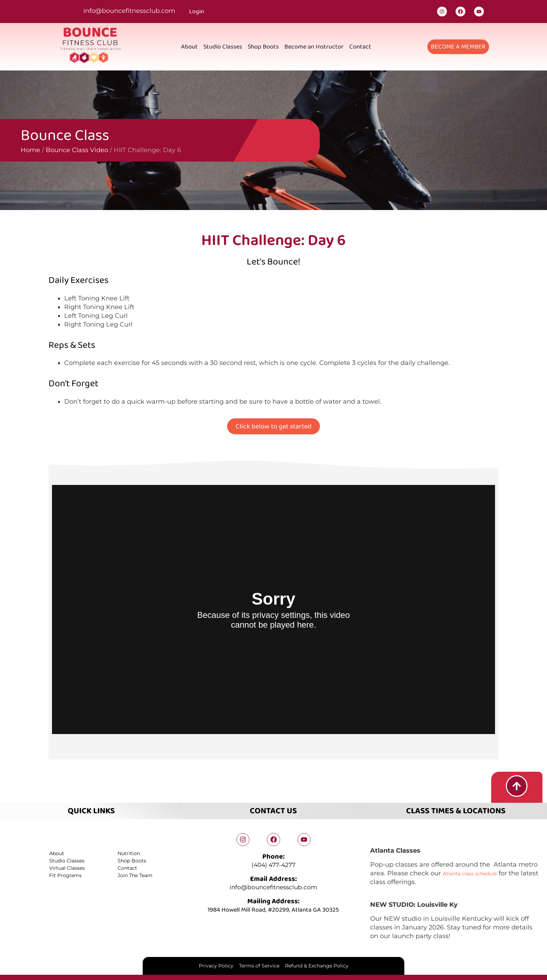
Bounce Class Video (40, 150)
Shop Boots (263, 47)
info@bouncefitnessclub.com (129, 11)
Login (197, 12)
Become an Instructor (314, 47)
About (189, 47)
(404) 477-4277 (273, 865)
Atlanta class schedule (478, 872)
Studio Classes (223, 47)
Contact (360, 47)
